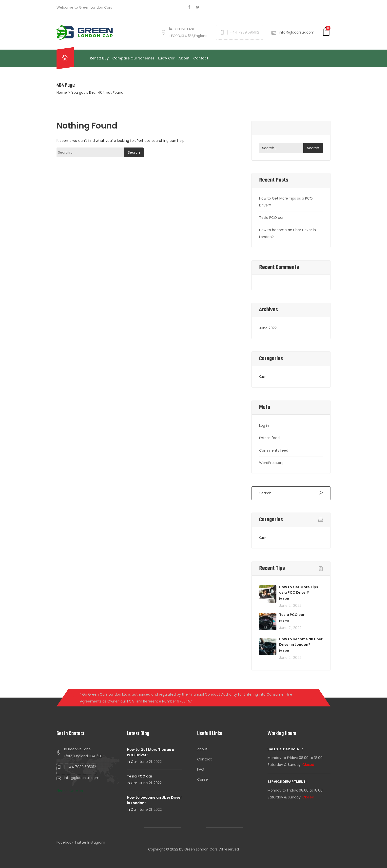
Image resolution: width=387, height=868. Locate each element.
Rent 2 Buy (99, 58)
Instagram (96, 842)
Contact (201, 58)
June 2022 (268, 328)
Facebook (65, 842)
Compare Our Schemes (133, 58)
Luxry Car (166, 58)
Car (262, 377)
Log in (264, 425)
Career (203, 779)
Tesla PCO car (271, 218)
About (184, 58)
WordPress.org (271, 463)
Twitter (80, 842)
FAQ (201, 769)
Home (62, 92)
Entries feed (269, 438)
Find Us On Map (70, 791)
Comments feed (274, 450)
